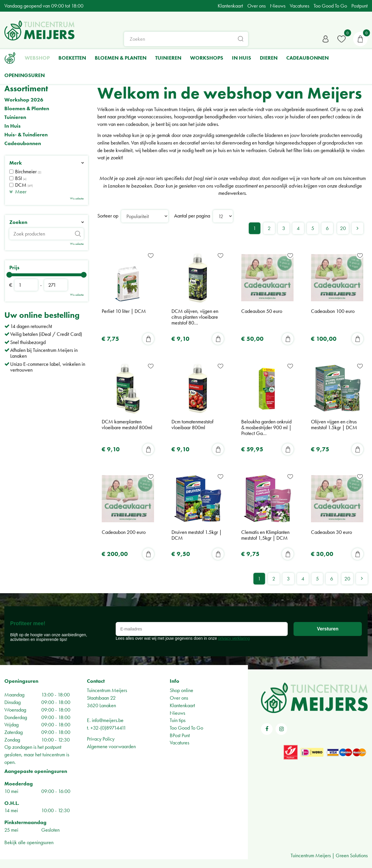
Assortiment (26, 89)
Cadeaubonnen (23, 143)
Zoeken (18, 222)
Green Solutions (352, 855)
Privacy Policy (101, 739)
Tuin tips (178, 720)
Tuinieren (15, 117)
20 (343, 228)
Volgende (357, 228)
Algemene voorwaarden (111, 746)
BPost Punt (180, 735)
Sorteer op (108, 216)
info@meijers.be (108, 720)
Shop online (181, 690)
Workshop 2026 (24, 100)
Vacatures (179, 743)
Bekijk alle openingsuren (29, 842)
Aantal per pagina (192, 216)
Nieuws (177, 713)
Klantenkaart (182, 705)
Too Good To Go (186, 728)
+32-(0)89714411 (108, 728)
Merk (16, 163)
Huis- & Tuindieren (26, 135)
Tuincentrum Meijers (107, 690)
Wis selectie (77, 198)
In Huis (12, 126)
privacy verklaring (234, 638)
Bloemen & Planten (27, 108)
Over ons (179, 698)
